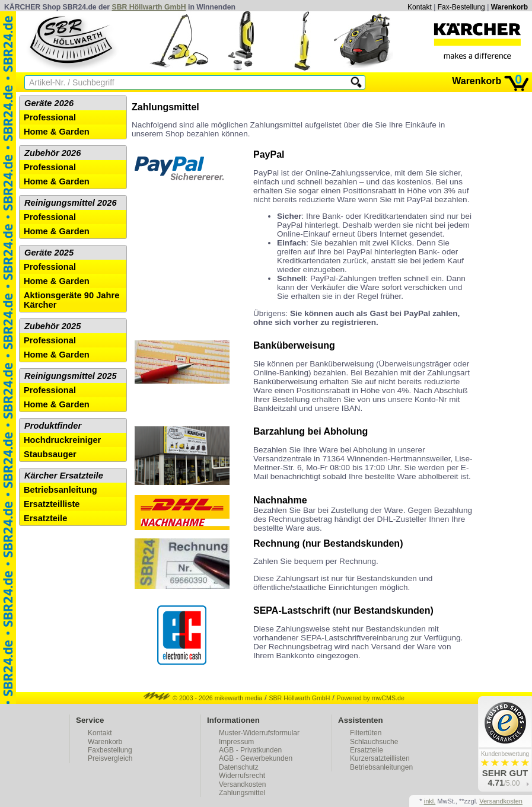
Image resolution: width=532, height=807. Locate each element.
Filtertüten (366, 733)
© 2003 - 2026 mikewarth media (203, 698)
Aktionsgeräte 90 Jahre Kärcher (71, 300)
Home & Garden (57, 132)
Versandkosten (242, 784)
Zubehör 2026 (52, 153)
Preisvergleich (110, 758)
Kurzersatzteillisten (380, 758)
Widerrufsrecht (242, 776)
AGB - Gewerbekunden (256, 758)
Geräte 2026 (49, 103)
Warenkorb (509, 7)
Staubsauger (50, 454)
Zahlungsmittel (242, 793)
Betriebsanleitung (60, 490)
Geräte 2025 (49, 253)
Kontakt (420, 7)
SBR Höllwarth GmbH (149, 7)
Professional (50, 117)
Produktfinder (53, 426)
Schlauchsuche (374, 742)
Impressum (236, 742)
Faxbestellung (110, 750)
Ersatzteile (45, 518)
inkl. (430, 801)
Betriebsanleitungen (381, 767)
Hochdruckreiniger (62, 440)
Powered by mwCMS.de (371, 698)
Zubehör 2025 (52, 326)
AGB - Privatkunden (250, 750)
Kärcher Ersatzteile (64, 476)
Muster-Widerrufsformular (259, 733)
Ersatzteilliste (52, 504)
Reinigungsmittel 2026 (71, 203)
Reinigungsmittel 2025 (71, 376)
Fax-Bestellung (461, 7)
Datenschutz (239, 767)
